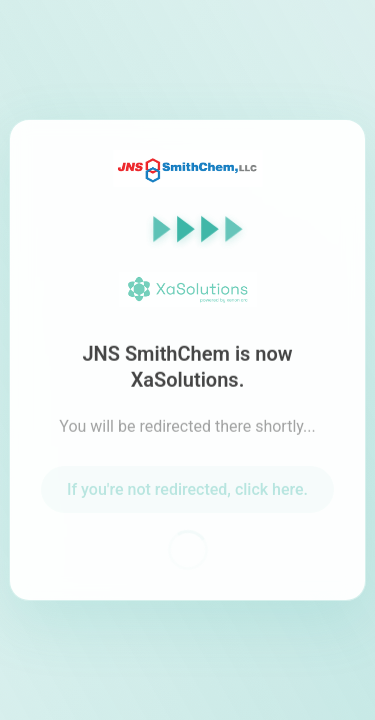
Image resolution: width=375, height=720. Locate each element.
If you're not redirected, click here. (187, 491)
